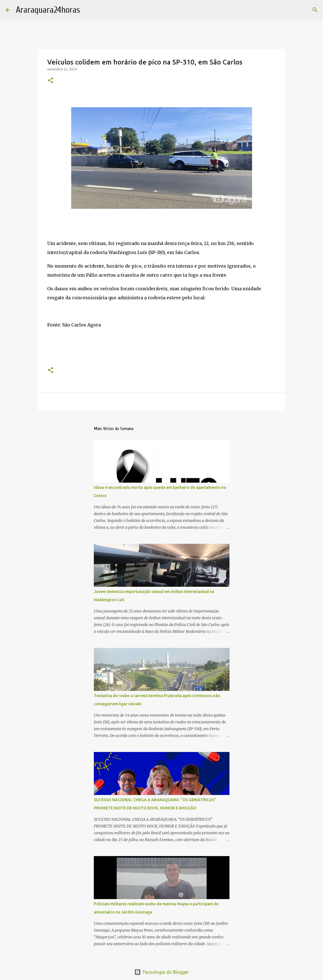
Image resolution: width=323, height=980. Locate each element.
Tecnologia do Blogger (161, 972)
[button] (51, 81)
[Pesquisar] (315, 10)
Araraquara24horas (48, 10)
